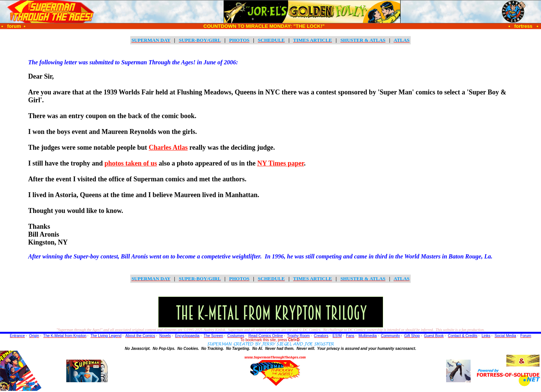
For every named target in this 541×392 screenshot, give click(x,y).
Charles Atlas (168, 147)
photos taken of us (131, 163)
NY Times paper (280, 163)
